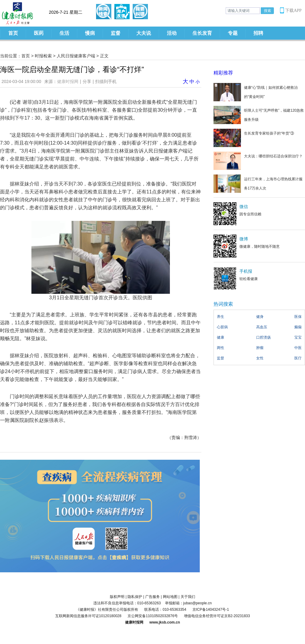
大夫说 (144, 33)
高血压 (262, 327)
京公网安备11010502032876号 (153, 616)
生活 (64, 33)
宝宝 (298, 337)
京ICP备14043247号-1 (211, 610)
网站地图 (170, 597)
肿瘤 (260, 348)
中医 (298, 348)
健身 (260, 317)
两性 (221, 348)
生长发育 (202, 33)
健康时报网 (68, 81)
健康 (221, 337)
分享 (87, 81)
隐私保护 (135, 597)
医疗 (298, 358)
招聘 (258, 33)
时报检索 (43, 56)
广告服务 (152, 597)
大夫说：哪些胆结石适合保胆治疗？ (273, 156)
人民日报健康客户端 (76, 56)
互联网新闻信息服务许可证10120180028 (88, 616)
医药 (39, 33)
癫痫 (298, 327)
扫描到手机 (106, 81)
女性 (260, 358)
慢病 (90, 33)
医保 (298, 317)
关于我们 (188, 597)
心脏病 (222, 327)
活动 (172, 33)
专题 (233, 33)
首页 (13, 33)
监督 (116, 33)
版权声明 (117, 597)
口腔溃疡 (264, 337)
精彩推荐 (223, 73)
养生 (221, 317)
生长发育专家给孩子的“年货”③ (269, 133)
